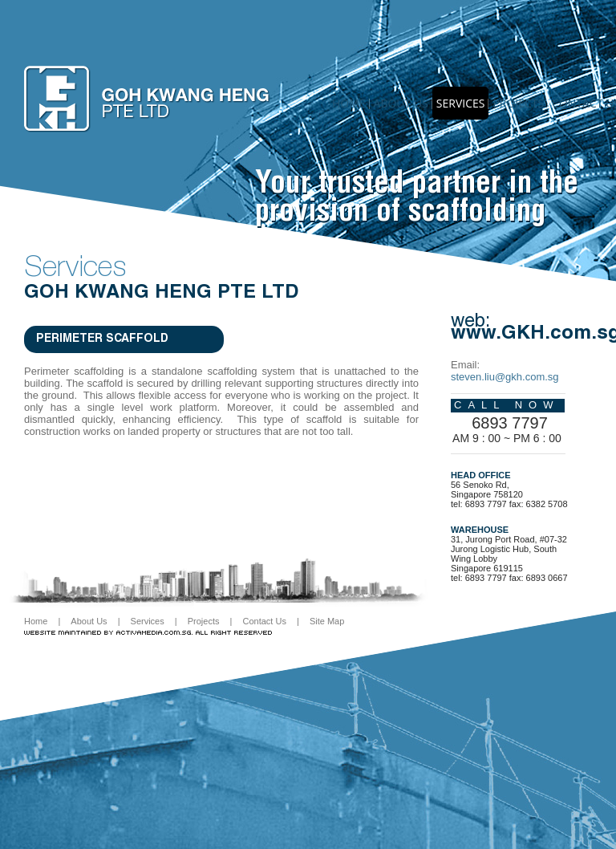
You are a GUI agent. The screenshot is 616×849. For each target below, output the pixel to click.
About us (401, 103)
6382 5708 (547, 504)
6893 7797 (510, 423)
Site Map (327, 621)
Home (349, 103)
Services (461, 103)
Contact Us (264, 621)
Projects (518, 103)
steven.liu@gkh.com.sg (505, 377)
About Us (89, 621)
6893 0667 (547, 578)
